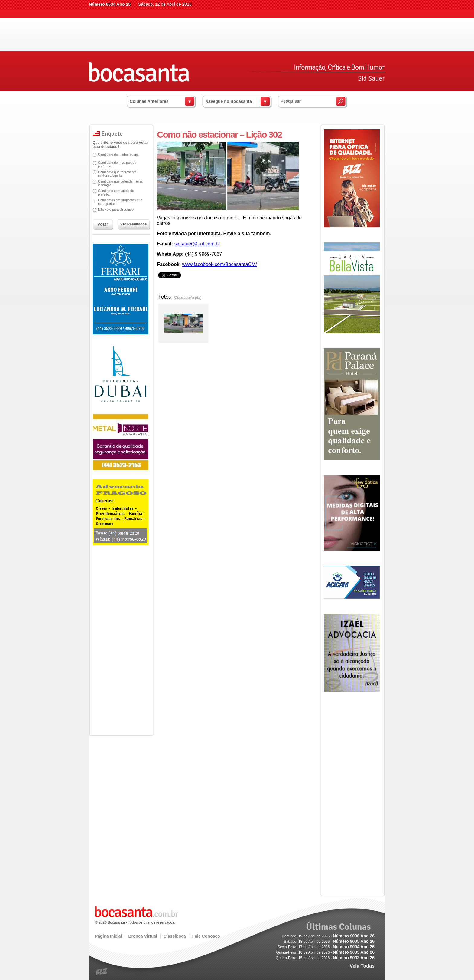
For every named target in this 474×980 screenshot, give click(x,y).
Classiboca (175, 936)
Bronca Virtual (143, 936)
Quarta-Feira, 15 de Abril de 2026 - (325, 958)
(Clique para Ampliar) (187, 298)
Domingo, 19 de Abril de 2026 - (328, 936)
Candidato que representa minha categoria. (115, 174)
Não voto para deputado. (114, 209)
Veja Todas (362, 966)
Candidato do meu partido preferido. (115, 164)
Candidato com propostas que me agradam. (118, 202)
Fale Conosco (206, 936)
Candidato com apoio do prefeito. (114, 192)
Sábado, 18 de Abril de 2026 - (329, 942)
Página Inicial (108, 936)
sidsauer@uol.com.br (197, 244)
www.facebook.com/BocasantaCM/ (220, 264)
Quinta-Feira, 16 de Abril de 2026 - (325, 952)
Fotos (180, 297)
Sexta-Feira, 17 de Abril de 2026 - (326, 947)
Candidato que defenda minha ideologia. (118, 183)
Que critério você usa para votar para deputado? (118, 145)
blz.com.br (102, 972)
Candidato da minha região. (116, 154)
